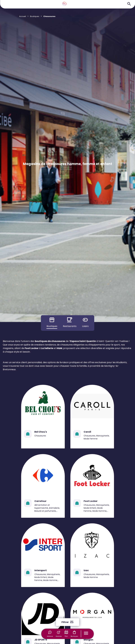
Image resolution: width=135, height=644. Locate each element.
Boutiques (74, 634)
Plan (66, 634)
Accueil (23, 16)
